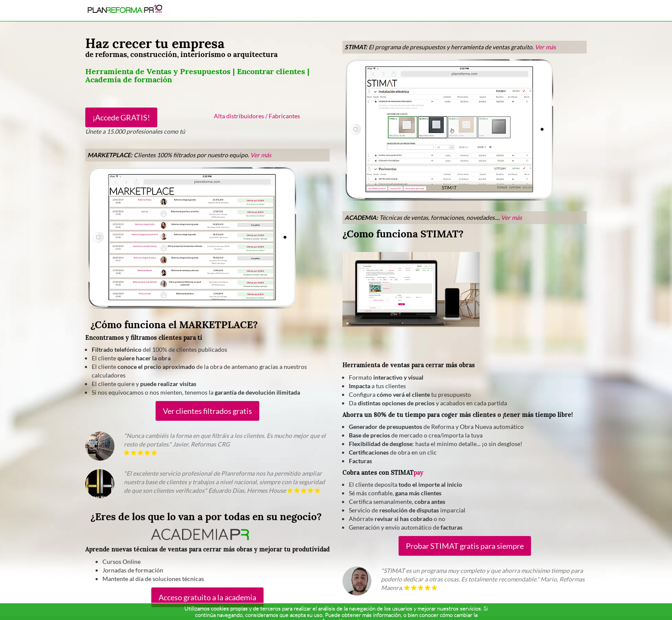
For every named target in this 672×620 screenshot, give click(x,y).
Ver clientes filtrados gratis (207, 411)
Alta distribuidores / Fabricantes (257, 116)
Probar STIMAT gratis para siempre (465, 546)
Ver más (261, 155)
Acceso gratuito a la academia (207, 597)
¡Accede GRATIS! (121, 117)
